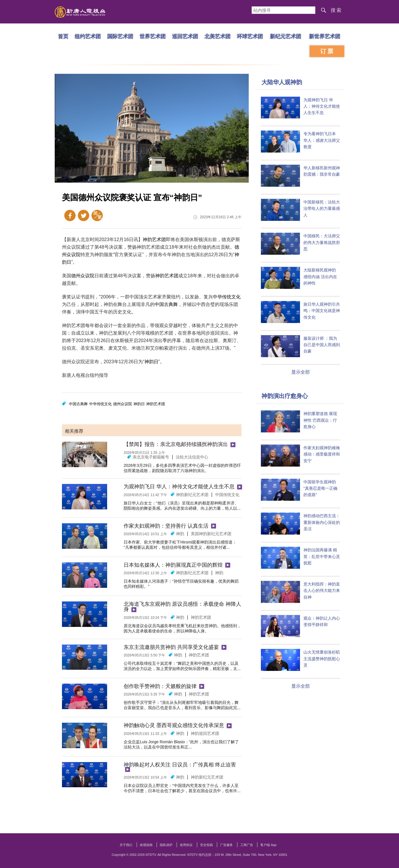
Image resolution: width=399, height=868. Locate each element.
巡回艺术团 (185, 36)
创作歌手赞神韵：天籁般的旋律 (160, 686)
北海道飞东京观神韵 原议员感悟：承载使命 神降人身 (182, 607)
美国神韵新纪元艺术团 (211, 534)
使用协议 (186, 845)
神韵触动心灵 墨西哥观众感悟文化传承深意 (174, 725)
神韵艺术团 (154, 240)
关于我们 (126, 845)
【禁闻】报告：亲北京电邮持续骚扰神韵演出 (176, 444)
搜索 (336, 10)
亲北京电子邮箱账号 (151, 457)
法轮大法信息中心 (192, 457)
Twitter (84, 215)
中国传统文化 (227, 495)
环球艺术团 (250, 36)
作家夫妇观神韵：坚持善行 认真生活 (166, 526)
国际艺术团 (120, 36)
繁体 (97, 215)
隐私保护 (166, 845)
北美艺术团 (217, 36)
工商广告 (247, 845)
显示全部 (301, 372)
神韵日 (151, 362)
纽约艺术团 (88, 36)
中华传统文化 (227, 297)
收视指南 (146, 845)
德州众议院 (83, 276)
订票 (327, 51)
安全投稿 (206, 845)
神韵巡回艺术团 (205, 733)
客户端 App (268, 845)
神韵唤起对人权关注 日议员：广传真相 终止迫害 (180, 765)
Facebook (70, 215)
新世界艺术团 (325, 36)
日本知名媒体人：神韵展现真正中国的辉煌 (173, 565)
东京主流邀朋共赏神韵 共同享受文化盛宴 (171, 647)
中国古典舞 (166, 304)
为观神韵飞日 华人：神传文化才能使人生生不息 (179, 487)
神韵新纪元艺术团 (192, 495)
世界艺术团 (153, 36)
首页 (63, 36)
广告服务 (226, 845)
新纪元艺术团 (285, 36)
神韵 (180, 534)
